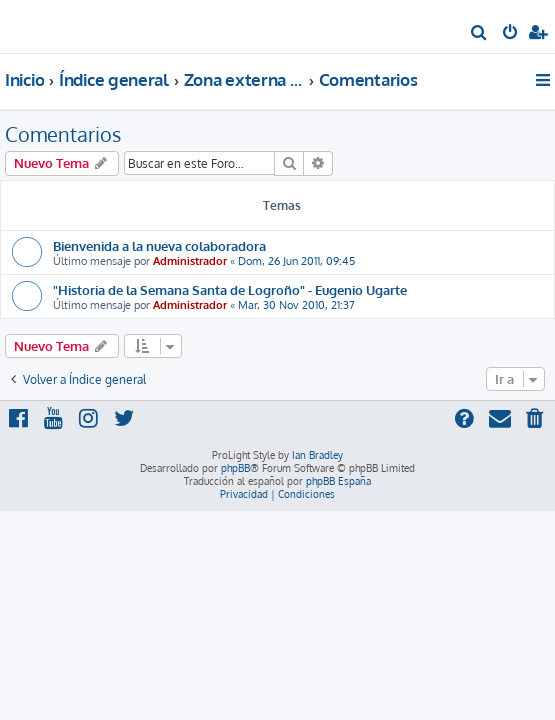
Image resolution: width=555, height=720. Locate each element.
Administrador (190, 261)
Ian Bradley (317, 455)
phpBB (235, 468)
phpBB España (338, 481)
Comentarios (63, 134)
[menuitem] (479, 34)
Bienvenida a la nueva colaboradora (159, 245)
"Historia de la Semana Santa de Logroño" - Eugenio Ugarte (230, 289)
